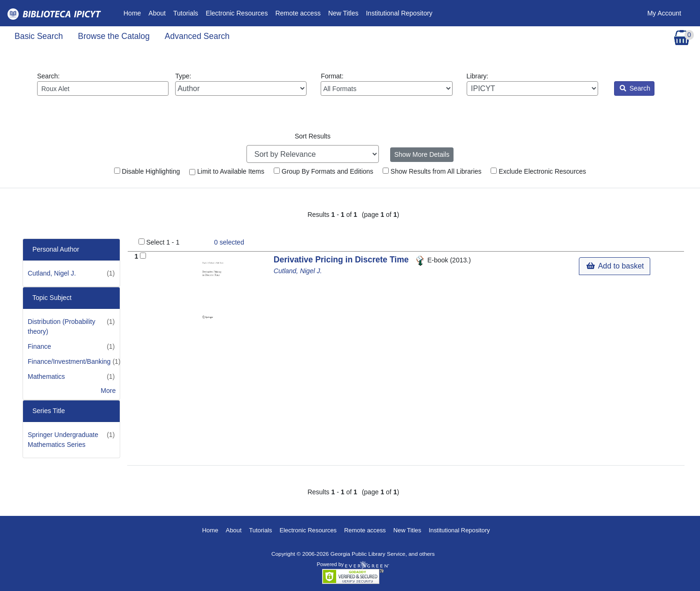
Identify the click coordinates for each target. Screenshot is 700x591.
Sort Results (313, 136)
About (157, 13)
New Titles (343, 13)
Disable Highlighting (147, 171)
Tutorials (186, 13)
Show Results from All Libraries (432, 171)
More (108, 391)
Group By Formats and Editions (323, 171)
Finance (39, 346)
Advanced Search (197, 36)
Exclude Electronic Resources (538, 171)
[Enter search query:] (103, 88)
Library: (532, 84)
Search (635, 88)
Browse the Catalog (114, 36)
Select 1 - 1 (163, 242)
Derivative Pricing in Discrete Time (342, 260)
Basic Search (39, 36)
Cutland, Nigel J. (52, 273)
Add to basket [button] (615, 266)
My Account (664, 13)
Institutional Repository (399, 13)
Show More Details (422, 154)
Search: (103, 84)
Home (134, 12)
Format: (386, 84)
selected (229, 242)
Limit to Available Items (227, 171)
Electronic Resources (237, 13)
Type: (241, 84)
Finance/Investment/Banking (69, 361)
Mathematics (46, 376)
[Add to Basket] (143, 256)
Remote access (298, 13)
